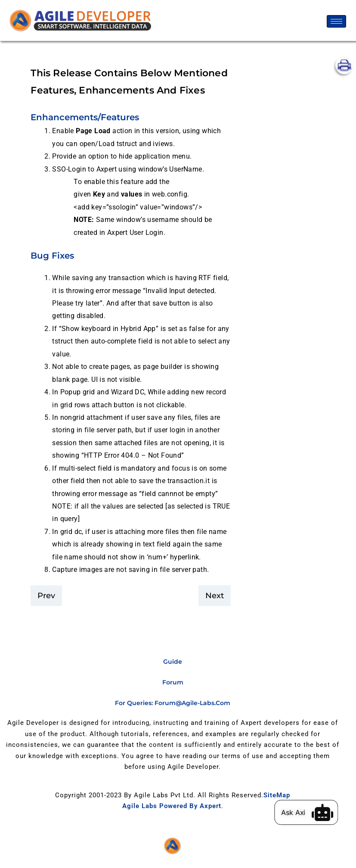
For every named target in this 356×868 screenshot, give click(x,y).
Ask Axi (299, 812)
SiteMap (277, 795)
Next (215, 596)
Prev (46, 596)
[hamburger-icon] (336, 21)
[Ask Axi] (328, 812)
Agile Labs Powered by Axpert (172, 806)
